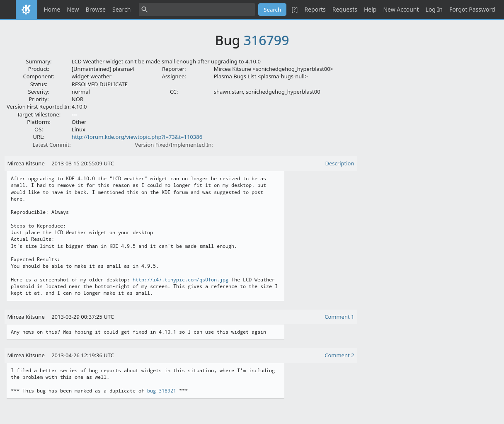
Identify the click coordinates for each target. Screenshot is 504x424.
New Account (401, 9)
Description (340, 163)
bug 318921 (162, 391)
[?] (294, 9)
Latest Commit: (51, 145)
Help (370, 9)
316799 (267, 40)
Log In (434, 9)
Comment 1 (339, 317)
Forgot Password (472, 9)
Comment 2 (339, 355)
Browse (96, 9)
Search (121, 9)
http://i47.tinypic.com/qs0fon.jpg (181, 280)
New (73, 9)
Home (52, 9)
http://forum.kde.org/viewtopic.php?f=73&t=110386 (137, 137)
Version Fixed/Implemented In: (174, 145)
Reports (315, 9)
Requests (345, 9)
